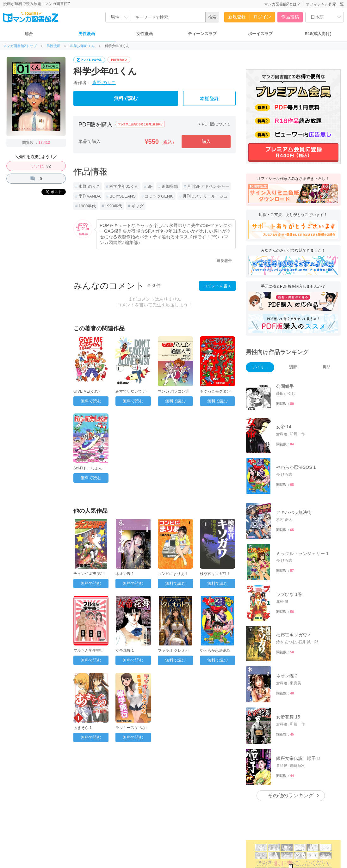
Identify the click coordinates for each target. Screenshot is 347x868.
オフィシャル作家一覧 (325, 4)
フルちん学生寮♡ (89, 651)
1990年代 (113, 206)
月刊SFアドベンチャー (208, 186)
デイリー (260, 367)
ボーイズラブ (260, 34)
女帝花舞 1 (125, 651)
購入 (206, 141)
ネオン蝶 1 (125, 574)
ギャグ (137, 206)
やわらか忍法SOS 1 (217, 651)
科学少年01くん (83, 46)
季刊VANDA (90, 196)
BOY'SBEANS (123, 196)
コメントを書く (217, 286)
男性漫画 (87, 34)
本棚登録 (209, 99)
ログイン (262, 17)
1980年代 (87, 206)
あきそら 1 (83, 728)
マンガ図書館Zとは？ (282, 4)
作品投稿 (290, 17)
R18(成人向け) (318, 34)
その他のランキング (291, 795)
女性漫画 (145, 34)
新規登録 (237, 17)
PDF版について (214, 124)
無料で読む (126, 98)
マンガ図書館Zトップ (20, 46)
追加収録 (170, 186)
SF (150, 186)
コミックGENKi (159, 196)
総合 (29, 34)
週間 (293, 367)
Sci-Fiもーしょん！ (90, 468)
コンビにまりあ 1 (173, 574)
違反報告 (224, 261)
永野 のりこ (104, 83)
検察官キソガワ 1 (215, 574)
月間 (326, 367)
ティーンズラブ (202, 34)
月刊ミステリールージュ (205, 196)
